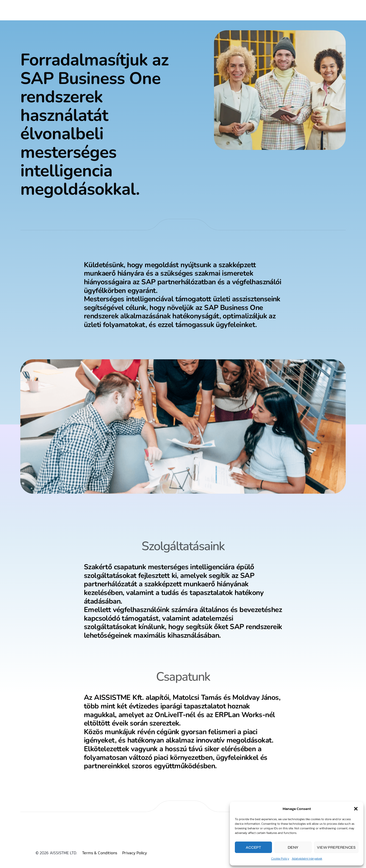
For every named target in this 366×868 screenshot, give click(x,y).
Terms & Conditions (100, 853)
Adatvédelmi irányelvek (307, 859)
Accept (253, 847)
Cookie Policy (280, 859)
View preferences (336, 847)
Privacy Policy (135, 853)
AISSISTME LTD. (63, 853)
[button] (356, 809)
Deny (293, 847)
